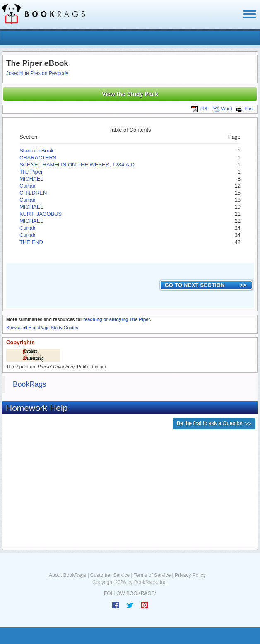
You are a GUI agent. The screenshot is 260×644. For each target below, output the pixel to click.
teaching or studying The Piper (117, 319)
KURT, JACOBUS (41, 214)
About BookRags (67, 575)
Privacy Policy (190, 575)
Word (222, 109)
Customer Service (110, 575)
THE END (31, 242)
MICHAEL (31, 179)
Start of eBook (36, 151)
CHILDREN (33, 193)
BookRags (30, 384)
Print (245, 109)
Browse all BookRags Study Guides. (43, 328)
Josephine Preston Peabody (37, 73)
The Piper (31, 172)
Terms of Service (152, 575)
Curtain (28, 186)
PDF (200, 109)
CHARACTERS (38, 158)
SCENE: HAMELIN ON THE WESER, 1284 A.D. (78, 165)
